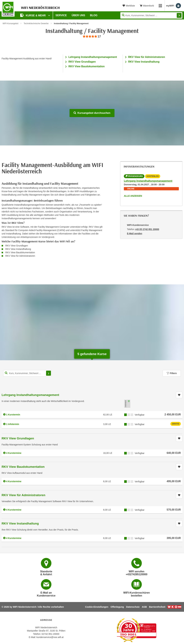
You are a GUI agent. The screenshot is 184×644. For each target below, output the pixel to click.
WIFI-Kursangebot (10, 24)
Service (61, 15)
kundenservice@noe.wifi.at (50, 637)
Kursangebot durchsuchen (92, 113)
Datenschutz (133, 607)
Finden (179, 15)
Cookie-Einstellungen (97, 607)
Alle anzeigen (133, 196)
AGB (144, 607)
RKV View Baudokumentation (87, 66)
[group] (92, 37)
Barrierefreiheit (157, 607)
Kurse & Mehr (33, 15)
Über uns (78, 15)
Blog (94, 15)
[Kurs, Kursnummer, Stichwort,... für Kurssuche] (27, 373)
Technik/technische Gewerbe (36, 24)
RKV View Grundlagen (82, 62)
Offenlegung (117, 607)
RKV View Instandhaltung (144, 62)
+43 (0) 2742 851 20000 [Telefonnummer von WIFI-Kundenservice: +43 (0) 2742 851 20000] (147, 229)
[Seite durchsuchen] (151, 15)
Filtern (172, 373)
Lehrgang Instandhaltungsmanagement (93, 57)
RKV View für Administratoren (147, 57)
